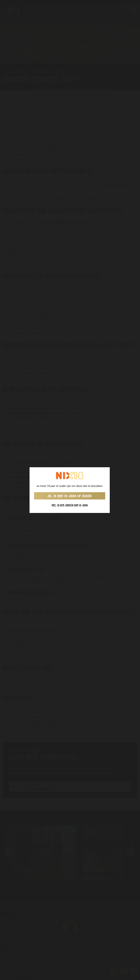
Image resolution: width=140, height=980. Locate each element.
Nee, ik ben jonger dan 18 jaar (70, 505)
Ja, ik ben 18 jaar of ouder (70, 496)
